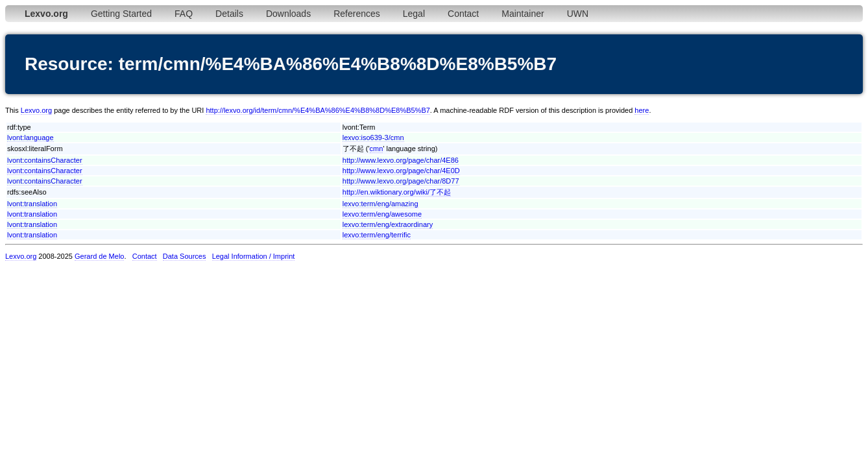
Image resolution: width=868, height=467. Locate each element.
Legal (414, 14)
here (642, 110)
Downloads (288, 14)
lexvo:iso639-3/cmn (373, 138)
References (357, 14)
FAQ (184, 14)
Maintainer (523, 14)
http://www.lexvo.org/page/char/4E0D (401, 171)
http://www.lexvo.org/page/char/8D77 (401, 181)
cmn (377, 149)
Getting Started (121, 14)
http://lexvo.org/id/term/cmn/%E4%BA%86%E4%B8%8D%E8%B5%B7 (318, 110)
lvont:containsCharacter (45, 160)
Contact (463, 14)
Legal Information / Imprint (254, 256)
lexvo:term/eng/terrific (377, 235)
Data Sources (185, 256)
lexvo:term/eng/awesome (382, 214)
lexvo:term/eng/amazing (380, 204)
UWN (578, 14)
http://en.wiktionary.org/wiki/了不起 (397, 192)
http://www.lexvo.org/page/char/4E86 (401, 160)
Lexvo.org (36, 110)
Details (229, 14)
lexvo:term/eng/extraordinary (388, 224)
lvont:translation (32, 204)
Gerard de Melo (99, 256)
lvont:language (30, 138)
